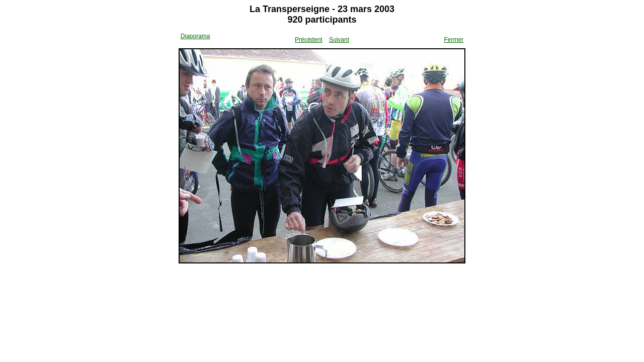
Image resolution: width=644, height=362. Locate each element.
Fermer (454, 40)
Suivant (339, 40)
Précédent (309, 40)
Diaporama (195, 36)
